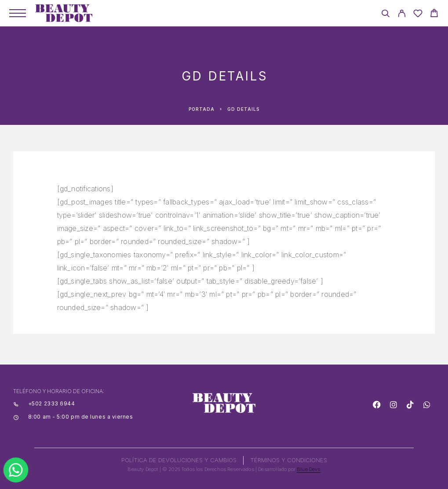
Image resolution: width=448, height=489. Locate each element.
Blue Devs (309, 469)
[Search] (385, 15)
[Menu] (18, 13)
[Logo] (64, 13)
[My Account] (402, 15)
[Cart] (434, 14)
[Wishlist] (418, 15)
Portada (202, 109)
